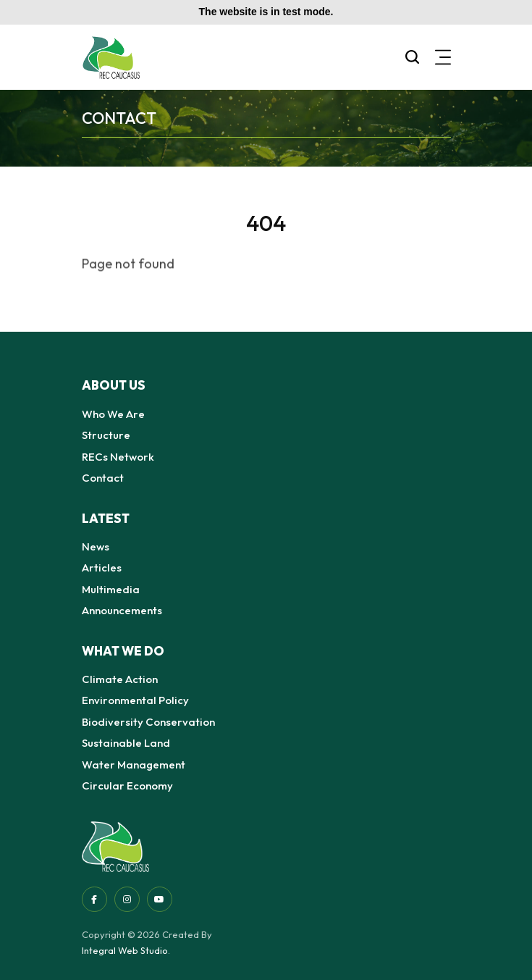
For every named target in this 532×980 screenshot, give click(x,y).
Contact (103, 478)
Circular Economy (127, 786)
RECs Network (118, 457)
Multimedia (111, 589)
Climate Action (120, 679)
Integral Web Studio (125, 950)
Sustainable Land (126, 743)
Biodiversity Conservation (148, 722)
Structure (106, 435)
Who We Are (113, 414)
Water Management (134, 765)
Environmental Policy (135, 700)
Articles (102, 568)
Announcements (122, 610)
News (96, 546)
